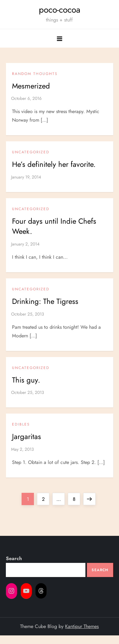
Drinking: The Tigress (45, 301)
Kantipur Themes (82, 626)
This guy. (26, 380)
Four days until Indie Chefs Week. (54, 226)
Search (14, 558)
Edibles (21, 425)
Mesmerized (31, 86)
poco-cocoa (59, 10)
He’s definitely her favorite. (54, 164)
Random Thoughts (35, 74)
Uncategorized (31, 152)
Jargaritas (27, 436)
